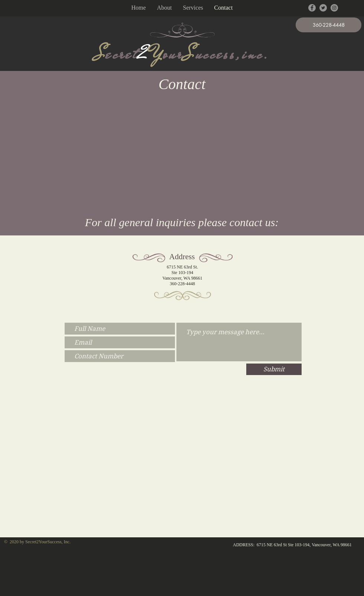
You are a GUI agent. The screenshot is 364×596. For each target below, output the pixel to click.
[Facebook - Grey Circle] (312, 8)
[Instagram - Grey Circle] (334, 8)
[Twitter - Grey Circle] (323, 8)
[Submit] (274, 369)
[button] (329, 25)
